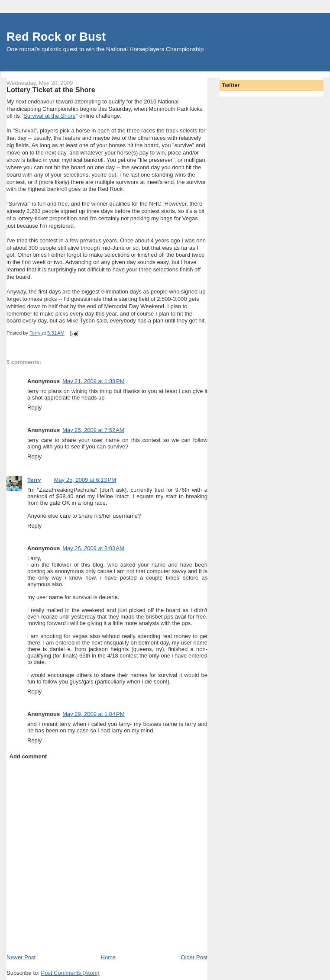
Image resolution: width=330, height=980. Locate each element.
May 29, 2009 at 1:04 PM (93, 714)
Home (108, 957)
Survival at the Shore (50, 116)
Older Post (194, 957)
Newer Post (21, 957)
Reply (34, 408)
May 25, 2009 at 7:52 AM (93, 430)
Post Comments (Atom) (70, 973)
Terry (34, 480)
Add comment (28, 756)
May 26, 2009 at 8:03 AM (93, 548)
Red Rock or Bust (56, 37)
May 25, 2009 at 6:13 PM (85, 480)
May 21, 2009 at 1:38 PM (93, 381)
